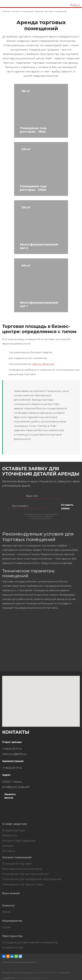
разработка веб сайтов (48, 973)
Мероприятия (12, 921)
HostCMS (7, 818)
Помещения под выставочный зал (25, 874)
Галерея (8, 846)
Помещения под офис (17, 864)
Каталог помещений (23, 11)
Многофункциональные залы (22, 869)
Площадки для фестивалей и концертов (30, 943)
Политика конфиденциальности (19, 962)
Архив (6, 912)
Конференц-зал (13, 948)
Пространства (12, 936)
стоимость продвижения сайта (31, 978)
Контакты (9, 851)
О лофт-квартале (15, 824)
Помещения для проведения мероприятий (32, 879)
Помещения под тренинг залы (23, 885)
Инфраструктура (14, 830)
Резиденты (10, 836)
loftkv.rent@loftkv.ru (14, 754)
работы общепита (43, 364)
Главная (6, 11)
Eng (77, 5)
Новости (8, 906)
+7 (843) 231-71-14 (12, 749)
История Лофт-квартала (19, 841)
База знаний (11, 893)
